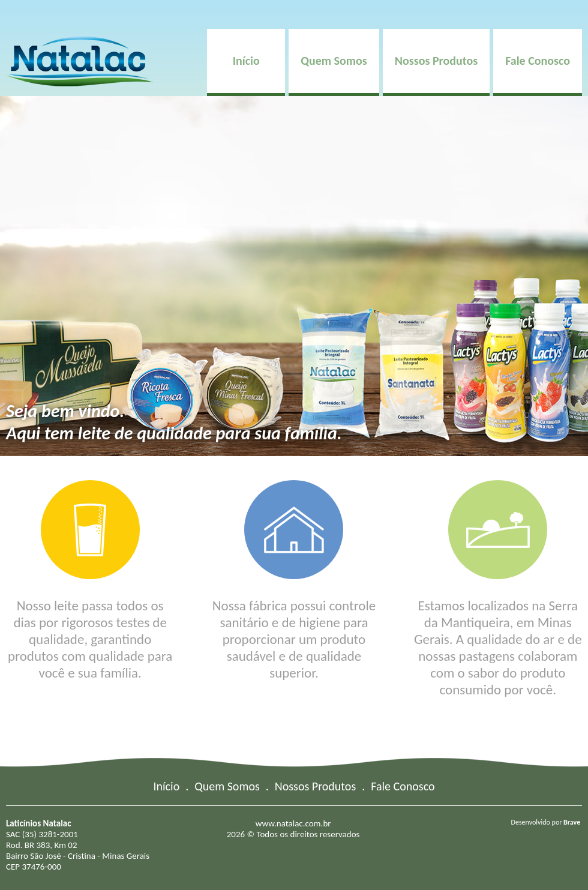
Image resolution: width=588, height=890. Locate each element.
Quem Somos (334, 61)
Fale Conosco (538, 61)
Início (246, 61)
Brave (572, 822)
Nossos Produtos (436, 61)
